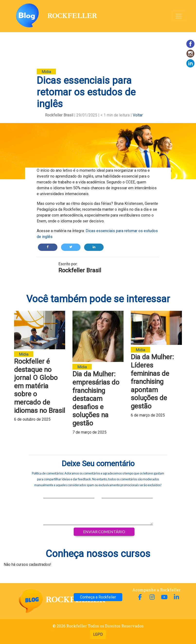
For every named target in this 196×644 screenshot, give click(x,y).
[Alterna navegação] (179, 16)
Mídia (46, 72)
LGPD (98, 634)
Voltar (138, 115)
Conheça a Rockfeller (98, 597)
